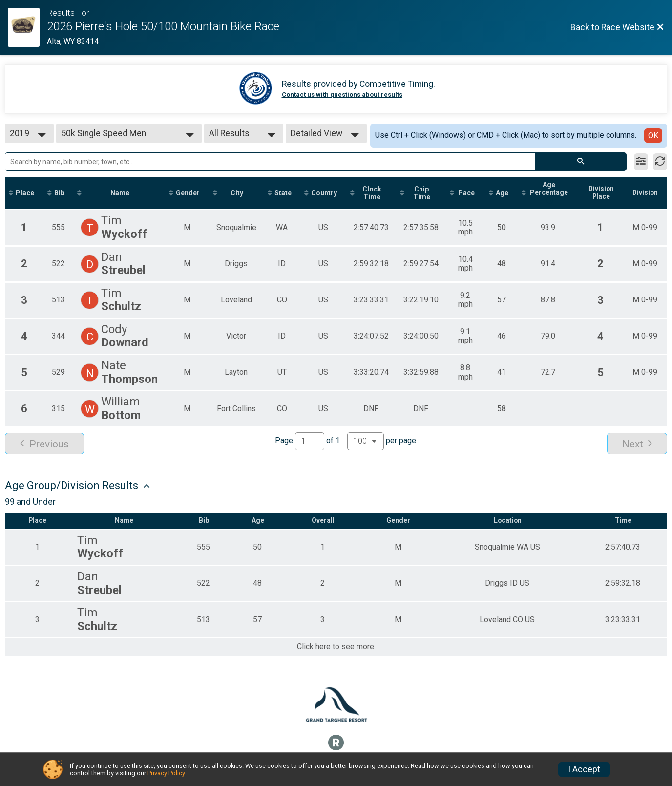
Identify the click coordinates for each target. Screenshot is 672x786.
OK (653, 136)
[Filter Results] (641, 162)
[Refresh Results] (660, 162)
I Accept (584, 769)
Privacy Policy (166, 773)
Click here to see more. (336, 648)
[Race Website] (27, 27)
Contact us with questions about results (342, 95)
